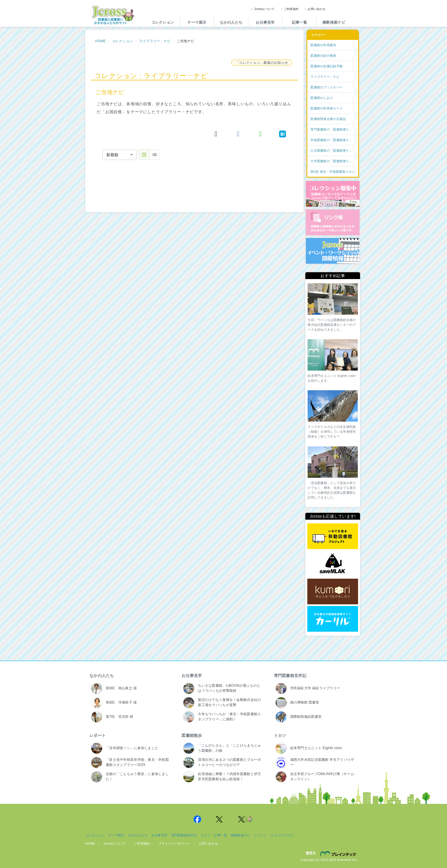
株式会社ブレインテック (339, 853)
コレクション (163, 22)
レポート (98, 735)
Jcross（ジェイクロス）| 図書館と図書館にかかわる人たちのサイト (113, 15)
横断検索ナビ (334, 22)
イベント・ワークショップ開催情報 (333, 251)
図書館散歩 (192, 735)
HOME (100, 41)
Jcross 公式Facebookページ (197, 819)
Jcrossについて (265, 9)
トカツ (280, 735)
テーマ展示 (197, 22)
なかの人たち (231, 22)
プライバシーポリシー (175, 843)
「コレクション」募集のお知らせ (262, 63)
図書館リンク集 (333, 222)
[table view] (154, 155)
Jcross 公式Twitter (220, 819)
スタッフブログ (282, 835)
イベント (260, 835)
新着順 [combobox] (112, 155)
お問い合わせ (316, 9)
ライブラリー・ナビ (155, 41)
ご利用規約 (291, 9)
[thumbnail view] (144, 155)
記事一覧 (299, 22)
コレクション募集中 (333, 194)
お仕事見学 (265, 22)
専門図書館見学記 (290, 676)
